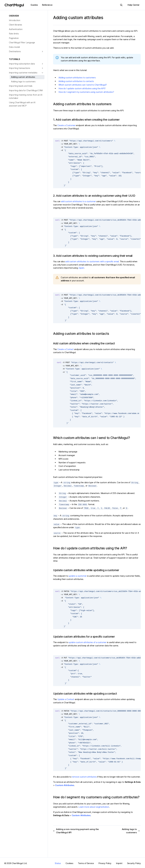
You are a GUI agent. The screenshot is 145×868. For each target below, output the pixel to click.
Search (120, 5)
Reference (47, 5)
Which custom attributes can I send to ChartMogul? (83, 85)
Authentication (16, 29)
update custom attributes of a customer (88, 641)
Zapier (81, 268)
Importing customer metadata (23, 73)
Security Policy (134, 862)
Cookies (69, 862)
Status (58, 862)
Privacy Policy (105, 862)
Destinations (15, 51)
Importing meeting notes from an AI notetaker (26, 96)
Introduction (15, 20)
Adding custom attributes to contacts (76, 81)
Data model (14, 47)
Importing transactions (19, 68)
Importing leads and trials (21, 86)
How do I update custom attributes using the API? (82, 88)
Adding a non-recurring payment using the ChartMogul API (76, 830)
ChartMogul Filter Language (22, 42)
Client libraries (16, 25)
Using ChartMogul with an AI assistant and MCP (22, 104)
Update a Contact (66, 698)
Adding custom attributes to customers (77, 78)
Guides (34, 5)
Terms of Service (86, 862)
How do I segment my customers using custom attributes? (86, 92)
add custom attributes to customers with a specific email (92, 261)
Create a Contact (65, 349)
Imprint (119, 862)
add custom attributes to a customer (78, 201)
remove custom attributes (84, 775)
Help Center (134, 5)
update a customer (78, 575)
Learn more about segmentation (94, 806)
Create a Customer (66, 125)
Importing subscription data (22, 64)
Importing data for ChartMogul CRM (26, 90)
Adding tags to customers (23, 81)
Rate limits (14, 34)
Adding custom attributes (23, 77)
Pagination (14, 38)
